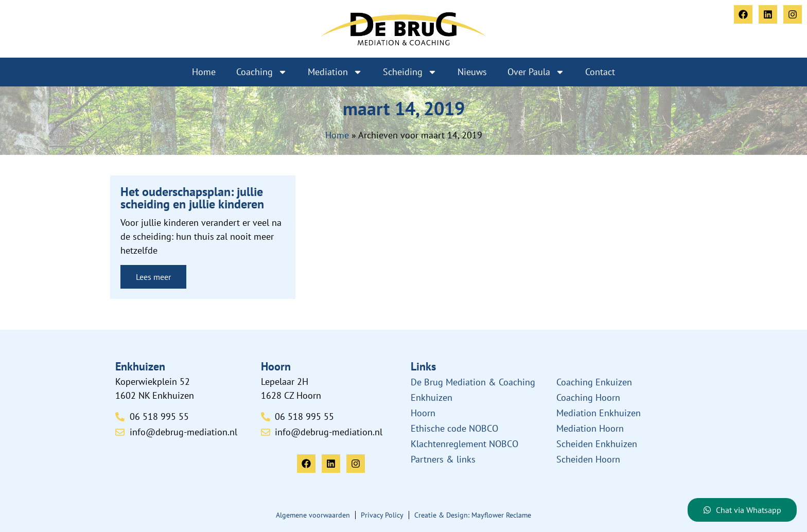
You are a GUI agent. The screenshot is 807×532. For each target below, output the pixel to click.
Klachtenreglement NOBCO (464, 444)
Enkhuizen (432, 397)
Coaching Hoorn (588, 397)
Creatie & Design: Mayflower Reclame (473, 515)
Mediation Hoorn (590, 428)
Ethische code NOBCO (454, 428)
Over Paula (536, 72)
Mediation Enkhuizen (599, 413)
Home (204, 72)
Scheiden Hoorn (588, 459)
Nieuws (472, 72)
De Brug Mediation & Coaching (473, 382)
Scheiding (410, 72)
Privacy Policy (382, 515)
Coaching (262, 72)
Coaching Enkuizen (594, 382)
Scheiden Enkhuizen (597, 444)
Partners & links (443, 459)
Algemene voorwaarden (313, 515)
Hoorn (423, 413)
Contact (600, 72)
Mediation (335, 72)
